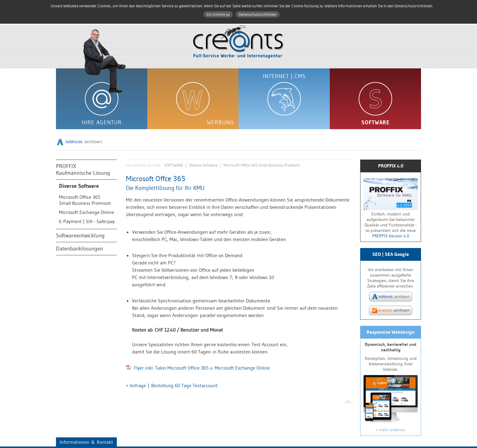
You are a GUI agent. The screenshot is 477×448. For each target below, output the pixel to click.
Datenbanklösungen (80, 249)
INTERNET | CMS (284, 76)
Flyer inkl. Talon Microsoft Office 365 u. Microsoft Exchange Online (198, 368)
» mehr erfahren (391, 430)
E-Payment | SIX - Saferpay (87, 221)
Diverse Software (79, 186)
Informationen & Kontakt (86, 442)
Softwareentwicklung (80, 236)
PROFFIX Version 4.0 (391, 236)
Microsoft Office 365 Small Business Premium (262, 165)
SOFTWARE (376, 122)
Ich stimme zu (218, 14)
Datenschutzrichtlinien (258, 14)
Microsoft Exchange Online (87, 212)
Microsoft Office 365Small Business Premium (85, 200)
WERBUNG (220, 122)
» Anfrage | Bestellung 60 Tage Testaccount (172, 385)
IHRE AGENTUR (102, 122)
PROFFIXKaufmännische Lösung (83, 170)
